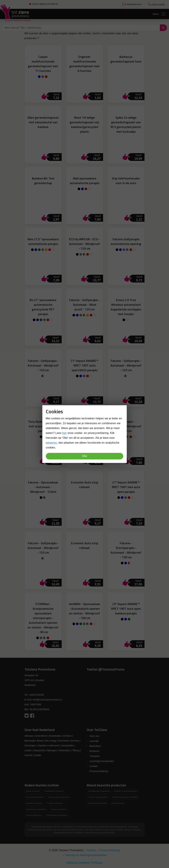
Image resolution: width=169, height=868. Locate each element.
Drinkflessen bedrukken (36, 809)
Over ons (94, 736)
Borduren (94, 751)
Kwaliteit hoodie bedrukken (126, 791)
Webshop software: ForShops (84, 863)
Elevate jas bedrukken (98, 803)
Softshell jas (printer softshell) (125, 797)
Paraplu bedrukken (59, 809)
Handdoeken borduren (54, 791)
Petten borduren (33, 791)
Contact (94, 766)
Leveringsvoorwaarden (102, 761)
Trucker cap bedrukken (98, 797)
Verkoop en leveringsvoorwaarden (86, 855)
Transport (95, 756)
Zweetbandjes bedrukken (57, 815)
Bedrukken (95, 746)
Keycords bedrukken (35, 797)
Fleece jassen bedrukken (59, 797)
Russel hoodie (118, 803)
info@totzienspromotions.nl (47, 700)
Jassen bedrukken (34, 815)
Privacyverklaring (99, 771)
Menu (159, 14)
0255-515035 (157, 4)
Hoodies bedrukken (34, 803)
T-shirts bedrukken (55, 803)
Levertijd (94, 741)
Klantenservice (132, 4)
